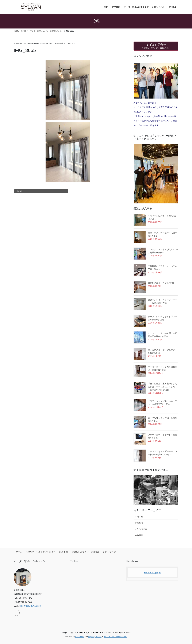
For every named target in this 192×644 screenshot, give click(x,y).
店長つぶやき (141, 529)
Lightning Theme (95, 637)
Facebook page (152, 573)
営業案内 (139, 523)
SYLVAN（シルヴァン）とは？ (41, 552)
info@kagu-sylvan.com (31, 606)
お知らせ (139, 517)
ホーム (19, 552)
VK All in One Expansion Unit (115, 637)
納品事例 (139, 535)
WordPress (80, 637)
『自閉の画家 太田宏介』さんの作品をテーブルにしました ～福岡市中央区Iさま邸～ (162, 387)
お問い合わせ (110, 552)
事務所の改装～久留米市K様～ (162, 283)
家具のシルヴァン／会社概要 (85, 552)
